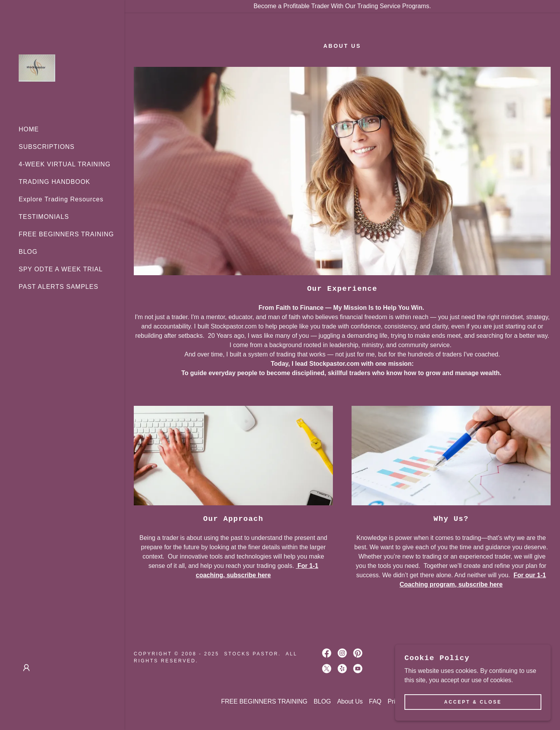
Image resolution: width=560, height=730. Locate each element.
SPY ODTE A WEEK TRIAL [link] (61, 269)
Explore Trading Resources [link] (61, 199)
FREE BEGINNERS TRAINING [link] (66, 234)
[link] (37, 67)
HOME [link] (29, 129)
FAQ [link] (375, 701)
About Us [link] (350, 701)
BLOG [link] (28, 252)
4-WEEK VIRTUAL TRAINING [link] (65, 164)
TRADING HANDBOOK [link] (54, 182)
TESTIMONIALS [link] (44, 217)
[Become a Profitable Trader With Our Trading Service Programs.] (342, 6)
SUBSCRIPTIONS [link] (47, 147)
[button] (26, 668)
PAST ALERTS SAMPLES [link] (59, 287)
